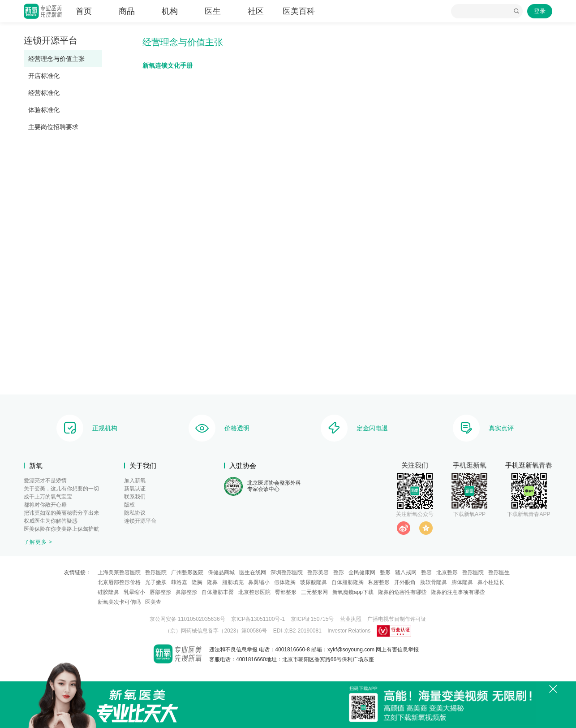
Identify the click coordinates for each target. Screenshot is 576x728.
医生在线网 (253, 572)
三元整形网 (314, 592)
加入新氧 (135, 481)
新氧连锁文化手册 (168, 65)
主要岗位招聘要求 (53, 127)
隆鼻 (212, 582)
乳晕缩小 (134, 592)
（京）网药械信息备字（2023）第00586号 (216, 631)
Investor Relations (349, 631)
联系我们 (135, 497)
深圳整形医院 (287, 572)
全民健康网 (362, 572)
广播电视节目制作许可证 (397, 619)
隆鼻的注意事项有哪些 (458, 592)
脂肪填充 (233, 582)
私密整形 (379, 582)
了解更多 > (38, 542)
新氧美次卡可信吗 (119, 602)
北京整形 (447, 572)
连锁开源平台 (140, 521)
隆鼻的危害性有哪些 (402, 592)
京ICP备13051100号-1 (258, 619)
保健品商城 (221, 572)
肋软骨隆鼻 (434, 582)
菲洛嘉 (179, 582)
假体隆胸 (285, 582)
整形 (339, 572)
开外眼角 (405, 582)
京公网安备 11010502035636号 (187, 619)
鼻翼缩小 (259, 582)
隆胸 (197, 582)
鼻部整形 (186, 592)
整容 (426, 572)
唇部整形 (160, 592)
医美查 (153, 602)
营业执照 (351, 619)
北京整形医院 (254, 592)
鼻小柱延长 (491, 582)
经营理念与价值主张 (56, 59)
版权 (129, 505)
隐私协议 (135, 513)
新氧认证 (135, 489)
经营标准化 (44, 93)
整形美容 (318, 572)
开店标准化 (44, 76)
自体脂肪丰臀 (218, 592)
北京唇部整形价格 (119, 582)
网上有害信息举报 (397, 650)
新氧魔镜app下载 (353, 592)
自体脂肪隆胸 (348, 582)
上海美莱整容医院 (119, 572)
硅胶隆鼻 (108, 592)
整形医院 (156, 572)
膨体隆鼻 (462, 582)
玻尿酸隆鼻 (314, 582)
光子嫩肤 (156, 582)
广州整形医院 (187, 572)
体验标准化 (44, 110)
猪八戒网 (406, 572)
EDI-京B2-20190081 (297, 631)
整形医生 (499, 572)
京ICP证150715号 (312, 619)
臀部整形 (286, 592)
